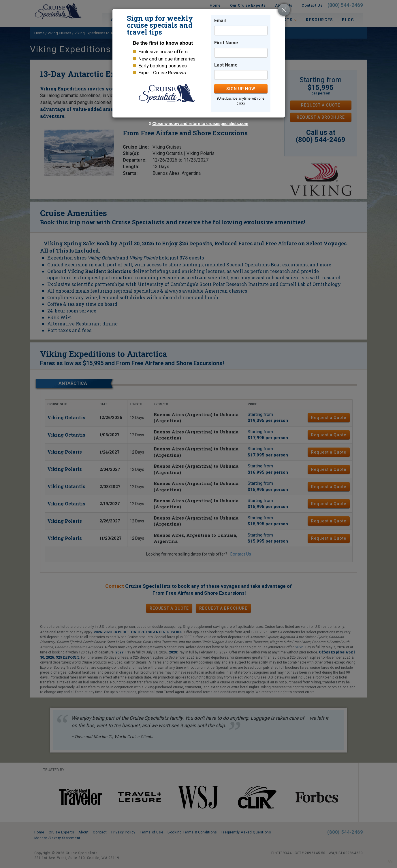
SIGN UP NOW (241, 89)
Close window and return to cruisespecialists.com (200, 124)
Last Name (226, 65)
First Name (226, 43)
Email (220, 21)
